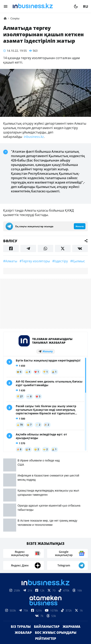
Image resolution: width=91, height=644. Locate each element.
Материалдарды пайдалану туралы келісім (45, 614)
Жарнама (72, 546)
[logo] (41, 6)
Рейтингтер (46, 558)
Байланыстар (47, 546)
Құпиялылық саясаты (45, 634)
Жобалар (23, 552)
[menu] (6, 6)
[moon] (76, 6)
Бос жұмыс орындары (56, 552)
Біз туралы (21, 546)
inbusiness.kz (33, 137)
